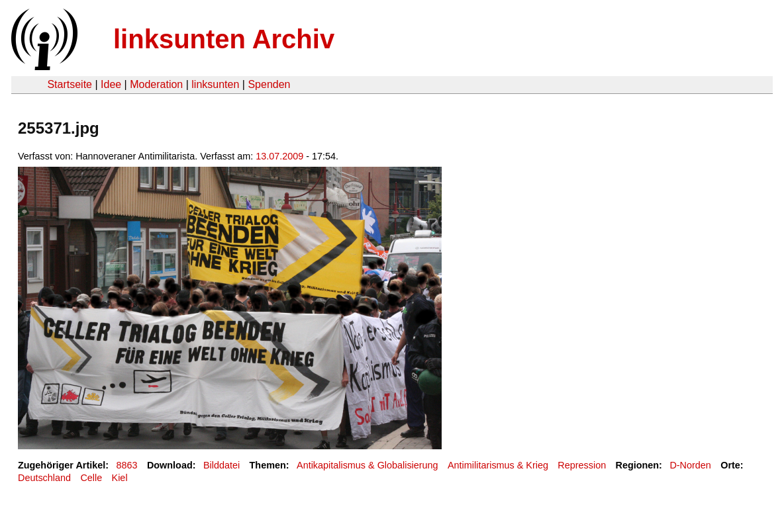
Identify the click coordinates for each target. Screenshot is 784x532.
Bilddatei (221, 465)
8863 (127, 465)
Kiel (120, 478)
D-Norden (690, 465)
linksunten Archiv (224, 39)
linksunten (215, 84)
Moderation (156, 84)
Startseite (70, 84)
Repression (582, 465)
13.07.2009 (279, 156)
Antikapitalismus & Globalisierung (367, 465)
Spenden (269, 84)
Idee (111, 84)
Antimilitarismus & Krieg (498, 465)
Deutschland (44, 478)
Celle (91, 478)
